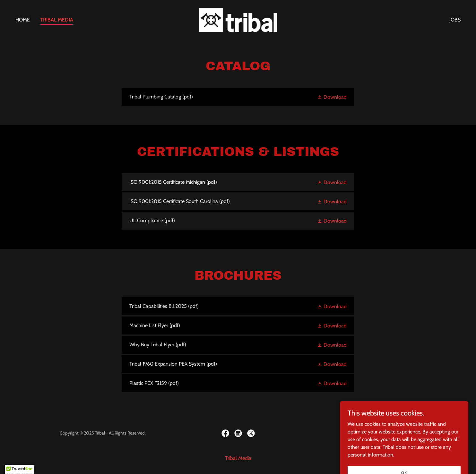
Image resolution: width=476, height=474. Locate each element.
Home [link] (23, 20)
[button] (332, 97)
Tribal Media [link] (57, 20)
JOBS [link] (455, 20)
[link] (238, 19)
